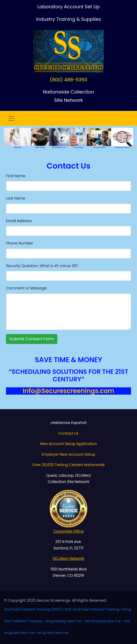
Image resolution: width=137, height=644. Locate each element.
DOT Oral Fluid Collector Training (92, 609)
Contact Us (68, 433)
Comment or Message (26, 288)
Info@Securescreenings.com (68, 391)
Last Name (16, 198)
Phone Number (20, 243)
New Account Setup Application (68, 444)
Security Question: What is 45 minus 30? (42, 266)
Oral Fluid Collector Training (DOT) (33, 609)
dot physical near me (103, 621)
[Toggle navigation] (11, 118)
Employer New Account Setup (68, 454)
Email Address (19, 221)
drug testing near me (63, 621)
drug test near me (53, 633)
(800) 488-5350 (68, 80)
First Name (16, 176)
